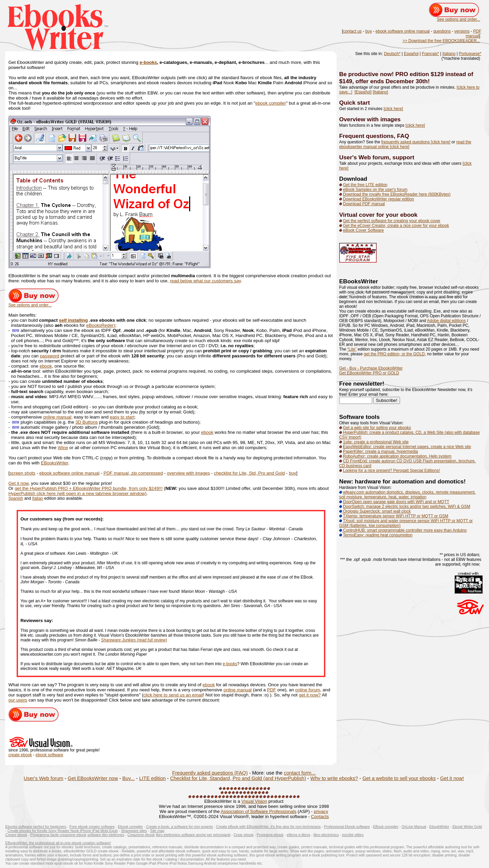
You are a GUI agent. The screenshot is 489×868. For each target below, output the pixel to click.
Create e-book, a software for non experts (179, 827)
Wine (63, 448)
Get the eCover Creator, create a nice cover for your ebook (396, 226)
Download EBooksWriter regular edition (378, 199)
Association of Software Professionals (259, 811)
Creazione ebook (141, 835)
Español (411, 54)
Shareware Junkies (119, 640)
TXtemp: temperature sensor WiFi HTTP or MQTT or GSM (396, 516)
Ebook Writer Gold (467, 827)
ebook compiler (271, 103)
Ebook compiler (130, 827)
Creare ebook (16, 835)
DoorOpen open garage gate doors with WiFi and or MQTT (396, 502)
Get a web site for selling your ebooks (377, 428)
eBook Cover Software (363, 230)
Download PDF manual (364, 204)
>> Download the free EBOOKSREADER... (441, 41)
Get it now (19, 483)
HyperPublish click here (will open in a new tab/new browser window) (78, 493)
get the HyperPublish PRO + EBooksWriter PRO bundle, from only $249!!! (89, 488)
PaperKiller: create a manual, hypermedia (381, 451)
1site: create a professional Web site (376, 442)
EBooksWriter (55, 463)
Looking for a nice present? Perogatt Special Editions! (392, 471)
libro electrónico (326, 835)
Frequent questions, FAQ (374, 136)
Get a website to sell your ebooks (399, 778)
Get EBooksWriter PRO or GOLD (369, 373)
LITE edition (152, 778)
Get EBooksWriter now (93, 778)
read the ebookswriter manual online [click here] (405, 144)
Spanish (16, 498)
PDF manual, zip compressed (133, 473)
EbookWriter (439, 827)
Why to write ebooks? (334, 778)
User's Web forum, (366, 157)
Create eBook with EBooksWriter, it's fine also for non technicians (268, 827)
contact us (352, 31)
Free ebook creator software (92, 827)
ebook (46, 366)
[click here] (393, 109)
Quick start (355, 103)
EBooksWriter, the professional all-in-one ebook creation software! (58, 843)
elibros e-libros (298, 835)
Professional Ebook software (347, 827)
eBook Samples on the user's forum (375, 190)
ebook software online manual (403, 31)
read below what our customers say (205, 281)
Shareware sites (134, 831)
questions (442, 31)
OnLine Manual (414, 827)
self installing (74, 320)
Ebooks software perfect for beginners (36, 827)
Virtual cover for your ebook (378, 215)
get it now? (310, 695)
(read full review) (152, 640)
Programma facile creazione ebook (59, 835)
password (49, 356)
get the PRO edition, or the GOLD (394, 354)
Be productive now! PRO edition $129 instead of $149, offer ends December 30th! (406, 78)
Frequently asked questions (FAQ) (210, 773)
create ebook (20, 755)
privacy (321, 811)
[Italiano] (380, 92)
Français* (430, 54)
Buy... (128, 778)
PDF (271, 690)
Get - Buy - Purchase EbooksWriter (371, 368)
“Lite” (352, 349)
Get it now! (452, 778)
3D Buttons (87, 422)
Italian (38, 498)
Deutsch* (392, 54)
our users (18, 700)
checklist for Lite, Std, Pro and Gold (249, 473)
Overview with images (370, 119)
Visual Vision (254, 801)
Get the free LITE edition (365, 185)
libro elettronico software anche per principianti (193, 835)
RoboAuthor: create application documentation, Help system (397, 456)
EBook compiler (386, 827)
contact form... (300, 773)
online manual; (58, 417)
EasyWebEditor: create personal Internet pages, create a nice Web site (407, 447)
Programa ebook (270, 835)
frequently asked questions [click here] (416, 142)
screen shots (22, 473)
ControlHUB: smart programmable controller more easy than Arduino (403, 530)
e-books (148, 62)
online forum (307, 690)
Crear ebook (244, 835)
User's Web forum (44, 778)
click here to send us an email (173, 695)
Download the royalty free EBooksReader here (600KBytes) (397, 194)
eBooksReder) (101, 325)
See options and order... (459, 19)
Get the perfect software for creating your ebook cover (392, 221)
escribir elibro (353, 835)
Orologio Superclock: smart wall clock (375, 511)
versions (462, 31)
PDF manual (473, 34)
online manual (238, 690)
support (404, 157)
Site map (157, 831)
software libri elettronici (106, 835)
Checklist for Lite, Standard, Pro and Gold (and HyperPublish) (238, 778)
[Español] (363, 92)
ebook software (49, 755)
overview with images (188, 473)
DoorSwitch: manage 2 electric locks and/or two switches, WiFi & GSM (407, 507)
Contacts (320, 817)
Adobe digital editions (446, 321)
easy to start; (123, 417)
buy (369, 31)
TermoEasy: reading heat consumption (378, 535)
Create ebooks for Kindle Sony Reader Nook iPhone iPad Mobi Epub (63, 831)
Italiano (449, 54)
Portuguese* (470, 54)
